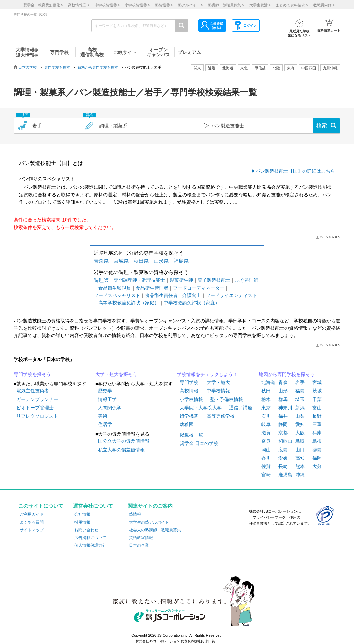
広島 (283, 450)
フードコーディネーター (199, 288)
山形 (283, 391)
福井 (283, 416)
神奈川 (285, 408)
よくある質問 (32, 522)
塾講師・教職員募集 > (226, 5)
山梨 (300, 416)
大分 (317, 466)
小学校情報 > (137, 5)
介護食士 (192, 295)
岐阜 (266, 424)
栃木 (266, 399)
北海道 (228, 68)
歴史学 (105, 391)
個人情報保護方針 (90, 545)
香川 (266, 458)
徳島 (317, 450)
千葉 (317, 399)
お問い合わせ (86, 530)
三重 (317, 424)
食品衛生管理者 (152, 288)
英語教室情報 (141, 538)
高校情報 (189, 391)
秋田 (266, 391)
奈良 (266, 441)
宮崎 (266, 475)
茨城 (317, 391)
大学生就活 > (260, 5)
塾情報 (135, 514)
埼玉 (300, 399)
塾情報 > (164, 5)
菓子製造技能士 (214, 280)
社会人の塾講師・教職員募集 (155, 530)
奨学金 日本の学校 (199, 443)
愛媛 (283, 458)
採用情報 (82, 522)
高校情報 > (79, 5)
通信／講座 (241, 408)
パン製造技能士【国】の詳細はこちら (295, 171)
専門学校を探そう (32, 374)
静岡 (283, 424)
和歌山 (285, 441)
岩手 (300, 382)
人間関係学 (110, 408)
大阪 (300, 433)
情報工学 (107, 399)
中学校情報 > (107, 5)
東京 (266, 408)
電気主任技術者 (33, 391)
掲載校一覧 (191, 435)
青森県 (101, 261)
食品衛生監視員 (115, 288)
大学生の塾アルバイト (149, 522)
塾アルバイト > (190, 5)
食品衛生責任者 (161, 295)
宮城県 (121, 261)
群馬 (283, 399)
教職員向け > (324, 5)
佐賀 (266, 466)
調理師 (101, 280)
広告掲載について (90, 538)
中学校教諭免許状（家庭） (192, 303)
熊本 (300, 466)
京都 (283, 433)
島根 (317, 441)
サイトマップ (32, 530)
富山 (317, 408)
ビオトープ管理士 (35, 408)
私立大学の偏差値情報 (121, 450)
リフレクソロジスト (37, 416)
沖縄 (300, 475)
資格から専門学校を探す (98, 67)
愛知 (300, 424)
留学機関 (189, 416)
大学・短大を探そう (116, 374)
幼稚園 (187, 424)
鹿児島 (285, 475)
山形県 (161, 261)
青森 (283, 382)
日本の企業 (139, 545)
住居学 (105, 424)
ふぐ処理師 (247, 280)
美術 (103, 416)
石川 (266, 416)
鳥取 (300, 441)
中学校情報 (218, 391)
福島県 (181, 261)
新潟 (300, 408)
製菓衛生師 (181, 280)
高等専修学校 (221, 416)
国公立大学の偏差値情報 (124, 441)
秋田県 (141, 261)
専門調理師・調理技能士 (139, 280)
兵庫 (317, 433)
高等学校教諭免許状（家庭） (129, 303)
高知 (300, 458)
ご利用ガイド (32, 514)
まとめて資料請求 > (292, 5)
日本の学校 (27, 67)
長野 (317, 416)
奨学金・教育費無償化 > (43, 5)
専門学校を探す (57, 67)
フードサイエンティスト (231, 295)
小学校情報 (191, 399)
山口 (300, 450)
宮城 (317, 382)
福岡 (317, 458)
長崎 (283, 466)
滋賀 (266, 433)
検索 (322, 125)
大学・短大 (218, 382)
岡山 (266, 450)
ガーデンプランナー (37, 399)
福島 (300, 391)
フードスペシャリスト (117, 295)
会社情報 (82, 514)
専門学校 (189, 382)
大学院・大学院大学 (201, 408)
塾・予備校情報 (227, 399)
